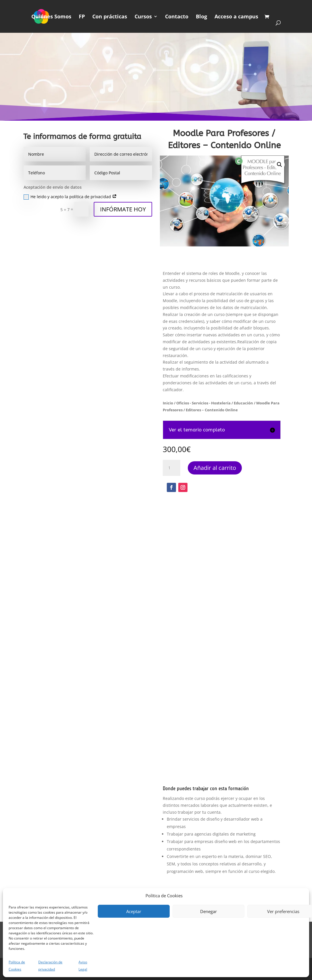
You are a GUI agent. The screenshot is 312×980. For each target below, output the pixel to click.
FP (82, 17)
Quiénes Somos (51, 17)
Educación (243, 403)
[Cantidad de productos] (171, 468)
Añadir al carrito (215, 468)
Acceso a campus (236, 17)
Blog (201, 17)
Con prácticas (110, 17)
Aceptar (134, 911)
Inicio (168, 403)
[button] (280, 165)
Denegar (208, 911)
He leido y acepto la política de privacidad (70, 197)
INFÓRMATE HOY (123, 209)
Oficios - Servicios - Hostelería (203, 403)
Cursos (143, 17)
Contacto (177, 17)
